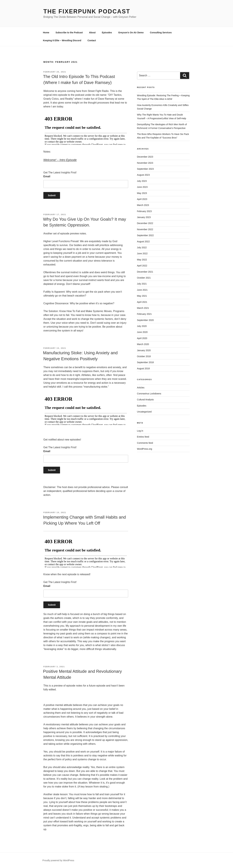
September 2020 (145, 320)
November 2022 (145, 229)
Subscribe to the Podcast (69, 33)
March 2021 (143, 308)
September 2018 (145, 362)
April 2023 (142, 199)
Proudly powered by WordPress (58, 860)
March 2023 (143, 205)
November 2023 (145, 163)
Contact (92, 40)
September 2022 (145, 235)
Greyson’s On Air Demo (131, 33)
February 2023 (144, 211)
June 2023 (142, 187)
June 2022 (142, 253)
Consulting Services (161, 33)
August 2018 (143, 368)
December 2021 (145, 272)
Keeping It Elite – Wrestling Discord (62, 40)
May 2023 (142, 193)
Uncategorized (144, 412)
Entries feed (143, 437)
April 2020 (142, 338)
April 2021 (142, 302)
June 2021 (142, 290)
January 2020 (144, 350)
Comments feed (145, 443)
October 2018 (144, 356)
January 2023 (144, 217)
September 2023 (145, 169)
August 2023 (143, 175)
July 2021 (142, 284)
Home (46, 33)
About (92, 33)
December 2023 (145, 157)
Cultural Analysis (145, 400)
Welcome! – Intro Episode (60, 160)
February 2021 (144, 314)
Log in (140, 431)
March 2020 (143, 344)
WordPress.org (145, 449)
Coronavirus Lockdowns (149, 394)
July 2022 (142, 247)
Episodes (107, 33)
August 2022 (143, 242)
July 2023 (142, 181)
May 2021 (142, 296)
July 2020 (142, 326)
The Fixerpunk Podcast (87, 11)
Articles (141, 388)
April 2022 (142, 266)
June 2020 (142, 332)
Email (47, 176)
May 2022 (142, 260)
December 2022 (145, 223)
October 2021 (144, 278)
